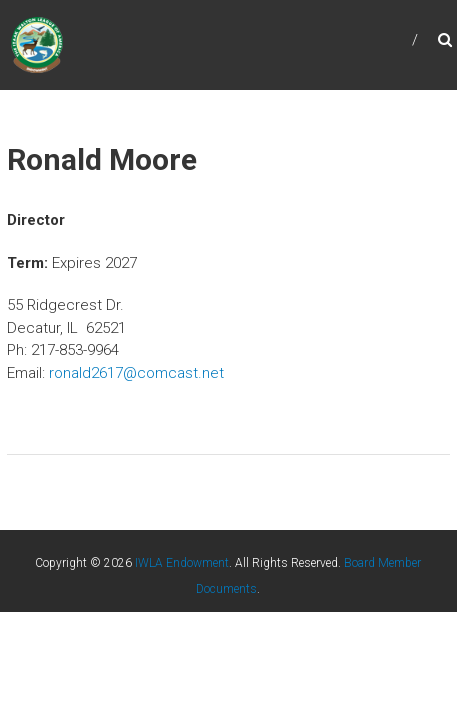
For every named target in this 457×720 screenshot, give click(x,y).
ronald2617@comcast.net (136, 373)
